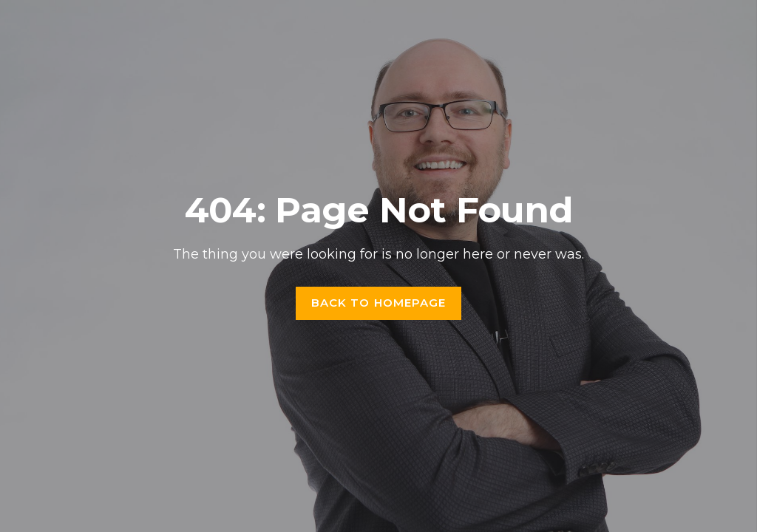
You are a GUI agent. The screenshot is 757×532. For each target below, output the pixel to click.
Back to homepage (379, 303)
